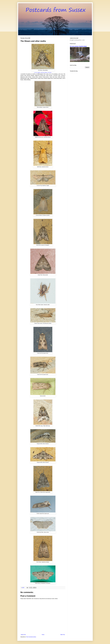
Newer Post (23, 635)
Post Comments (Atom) (31, 637)
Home (43, 635)
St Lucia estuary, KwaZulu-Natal (78, 46)
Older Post (63, 635)
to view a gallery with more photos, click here (43, 73)
